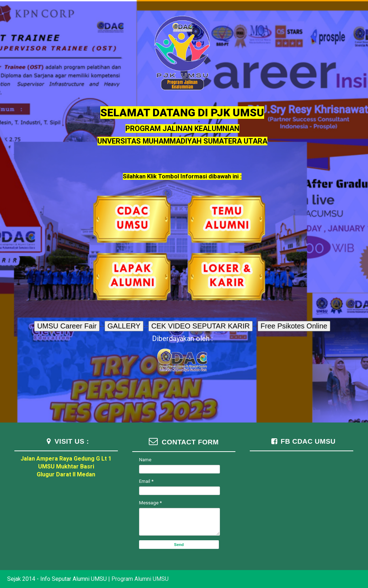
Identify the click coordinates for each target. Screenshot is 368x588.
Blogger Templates (328, 571)
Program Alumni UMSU (140, 579)
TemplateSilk (335, 571)
